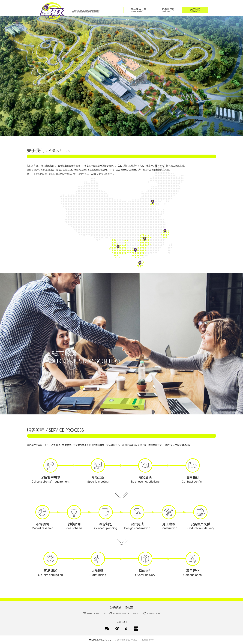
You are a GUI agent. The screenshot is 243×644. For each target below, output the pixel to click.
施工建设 (169, 517)
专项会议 (98, 471)
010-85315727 (152, 613)
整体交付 (145, 564)
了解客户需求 (51, 471)
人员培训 (98, 564)
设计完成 (137, 517)
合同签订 (193, 471)
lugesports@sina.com (94, 613)
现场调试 (51, 564)
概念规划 (106, 517)
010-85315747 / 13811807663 (125, 613)
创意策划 (74, 517)
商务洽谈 (145, 471)
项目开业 (193, 564)
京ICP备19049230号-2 (102, 640)
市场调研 (43, 517)
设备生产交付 (200, 517)
